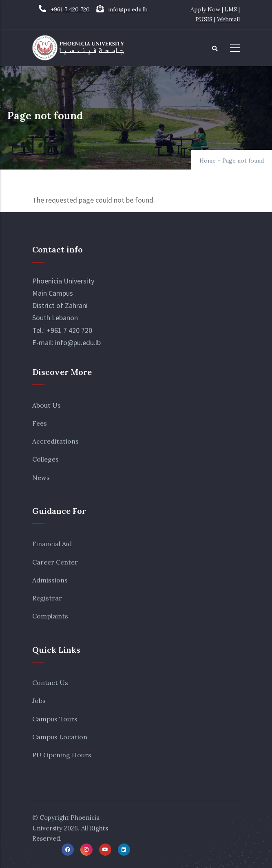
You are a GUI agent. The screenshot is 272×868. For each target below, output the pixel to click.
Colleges (45, 459)
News (41, 478)
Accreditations (55, 441)
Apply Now (205, 9)
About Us (46, 405)
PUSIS (204, 19)
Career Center (55, 562)
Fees (40, 423)
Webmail (228, 19)
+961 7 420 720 (70, 9)
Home (208, 161)
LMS (231, 9)
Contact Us (50, 683)
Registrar (47, 598)
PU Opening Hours (62, 755)
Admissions (50, 580)
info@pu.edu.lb (128, 9)
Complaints (50, 616)
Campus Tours (55, 719)
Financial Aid (52, 544)
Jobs (39, 701)
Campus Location (60, 737)
